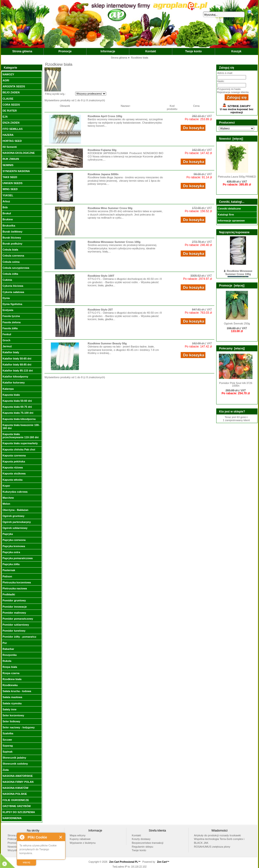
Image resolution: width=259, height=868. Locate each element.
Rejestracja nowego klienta (233, 92)
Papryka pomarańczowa (17, 558)
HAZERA (8, 135)
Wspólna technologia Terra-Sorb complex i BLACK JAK (219, 841)
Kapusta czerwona (14, 455)
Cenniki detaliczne (229, 209)
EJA (5, 117)
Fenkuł (7, 334)
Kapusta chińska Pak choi (19, 449)
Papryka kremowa (14, 546)
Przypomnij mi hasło (229, 89)
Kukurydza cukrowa (15, 492)
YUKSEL (8, 195)
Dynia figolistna (12, 304)
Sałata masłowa (12, 697)
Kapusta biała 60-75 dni (17, 407)
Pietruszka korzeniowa (17, 582)
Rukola (7, 661)
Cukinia (7, 280)
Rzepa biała (10, 667)
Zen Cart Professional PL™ (125, 862)
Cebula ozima (11, 262)
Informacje (108, 51)
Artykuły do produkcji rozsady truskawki (217, 835)
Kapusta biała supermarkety (20, 443)
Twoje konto (194, 51)
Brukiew (8, 219)
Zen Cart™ (163, 862)
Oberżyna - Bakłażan (15, 510)
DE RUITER (9, 111)
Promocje (65, 51)
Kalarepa (8, 389)
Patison (7, 576)
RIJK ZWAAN (11, 159)
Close (61, 837)
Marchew (8, 498)
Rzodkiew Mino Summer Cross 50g (110, 208)
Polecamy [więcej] (232, 348)
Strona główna (22, 51)
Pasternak (9, 570)
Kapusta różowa (12, 467)
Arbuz (6, 201)
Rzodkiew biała (12, 679)
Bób (5, 207)
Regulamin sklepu (143, 847)
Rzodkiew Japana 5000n (103, 174)
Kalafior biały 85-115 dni (18, 371)
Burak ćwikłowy (12, 232)
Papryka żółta (11, 564)
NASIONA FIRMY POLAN (18, 782)
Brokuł (7, 213)
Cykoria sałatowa (13, 292)
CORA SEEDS (11, 105)
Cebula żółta (10, 274)
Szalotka (8, 733)
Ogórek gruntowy (13, 516)
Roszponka (9, 655)
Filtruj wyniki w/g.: (55, 94)
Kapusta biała (11, 395)
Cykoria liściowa (13, 286)
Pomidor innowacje (15, 607)
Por (5, 643)
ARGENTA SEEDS (14, 86)
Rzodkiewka (10, 685)
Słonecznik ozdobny (15, 764)
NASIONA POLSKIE (15, 794)
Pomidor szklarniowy (16, 625)
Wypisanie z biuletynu (83, 843)
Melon (6, 504)
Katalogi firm (226, 215)
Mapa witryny (78, 835)
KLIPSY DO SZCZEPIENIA (19, 812)
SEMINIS (8, 165)
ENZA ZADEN (11, 123)
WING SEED (10, 189)
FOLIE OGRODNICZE (16, 800)
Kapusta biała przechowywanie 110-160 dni (20, 436)
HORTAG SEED (12, 141)
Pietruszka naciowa (15, 588)
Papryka (8, 534)
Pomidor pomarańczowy (18, 619)
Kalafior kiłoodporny (15, 377)
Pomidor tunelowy (14, 631)
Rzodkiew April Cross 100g (105, 116)
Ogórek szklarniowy (15, 528)
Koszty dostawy (141, 839)
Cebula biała (10, 250)
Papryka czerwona (14, 540)
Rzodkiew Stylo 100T (101, 276)
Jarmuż (7, 346)
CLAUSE (8, 99)
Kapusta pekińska (14, 461)
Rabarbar (8, 649)
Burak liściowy (12, 238)
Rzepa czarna (11, 673)
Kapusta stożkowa (14, 473)
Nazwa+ (126, 106)
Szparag (8, 746)
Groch (6, 340)
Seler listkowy (11, 721)
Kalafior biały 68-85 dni (17, 365)
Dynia (6, 298)
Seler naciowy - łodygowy (18, 727)
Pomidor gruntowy (14, 600)
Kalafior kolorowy (13, 383)
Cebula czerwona (13, 256)
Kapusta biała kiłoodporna (19, 419)
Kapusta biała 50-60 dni (17, 401)
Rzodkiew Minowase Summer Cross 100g (114, 242)
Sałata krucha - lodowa (17, 691)
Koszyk (236, 51)
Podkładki (9, 594)
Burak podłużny (12, 244)
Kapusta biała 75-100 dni (18, 413)
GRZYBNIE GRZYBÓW (16, 806)
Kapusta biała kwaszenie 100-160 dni (21, 427)
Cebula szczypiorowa (16, 268)
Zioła (6, 770)
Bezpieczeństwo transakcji (148, 843)
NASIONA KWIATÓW (15, 788)
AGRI (6, 80)
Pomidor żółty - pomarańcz (19, 637)
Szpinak (7, 752)
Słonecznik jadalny (14, 758)
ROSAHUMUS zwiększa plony (212, 847)
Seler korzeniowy (13, 715)
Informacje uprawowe (231, 221)
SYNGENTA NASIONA (16, 171)
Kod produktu (172, 107)
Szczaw (7, 740)
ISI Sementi (9, 147)
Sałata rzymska (12, 703)
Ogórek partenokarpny (17, 522)
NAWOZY (8, 74)
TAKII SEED (10, 177)
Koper (6, 486)
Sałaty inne (9, 709)
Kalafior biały (11, 352)
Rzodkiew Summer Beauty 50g (107, 343)
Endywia (8, 310)
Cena (196, 106)
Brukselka (9, 226)
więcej (27, 862)
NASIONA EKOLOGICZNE (18, 153)
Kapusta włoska (12, 480)
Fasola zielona (11, 322)
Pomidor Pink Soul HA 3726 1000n (236, 382)
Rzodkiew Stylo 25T (100, 310)
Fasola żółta (10, 328)
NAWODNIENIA (12, 818)
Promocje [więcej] (232, 286)
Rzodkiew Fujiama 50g (102, 150)
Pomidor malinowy (14, 613)
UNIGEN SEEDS (12, 183)
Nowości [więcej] (231, 139)
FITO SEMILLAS (12, 129)
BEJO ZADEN (11, 92)
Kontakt (151, 51)
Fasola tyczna (11, 316)
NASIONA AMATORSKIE (18, 776)
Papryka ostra (11, 552)
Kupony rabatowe (80, 839)
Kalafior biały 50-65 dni (17, 359)
